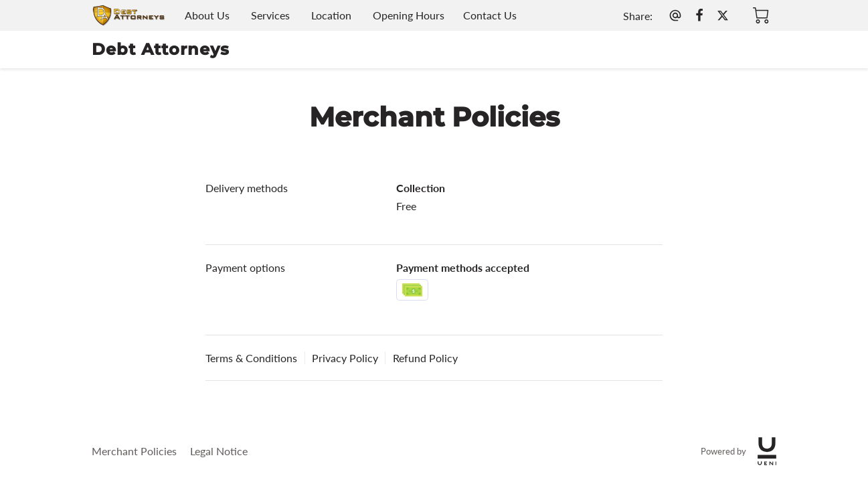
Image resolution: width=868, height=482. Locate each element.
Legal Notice (219, 451)
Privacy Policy (345, 358)
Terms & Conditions (251, 358)
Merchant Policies (134, 451)
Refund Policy (425, 358)
